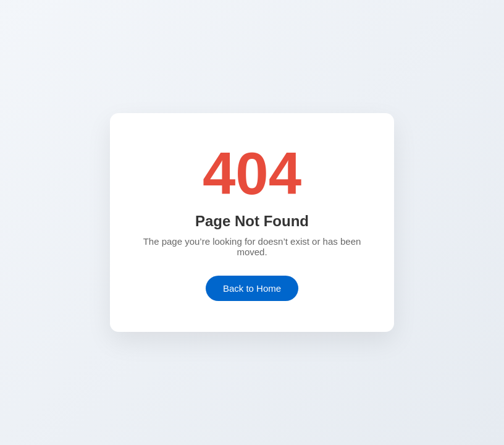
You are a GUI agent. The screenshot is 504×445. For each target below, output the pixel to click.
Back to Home (252, 288)
